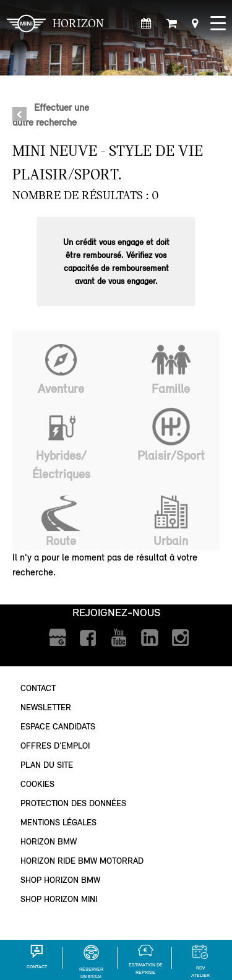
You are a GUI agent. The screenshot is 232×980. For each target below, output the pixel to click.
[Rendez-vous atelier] (146, 24)
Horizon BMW (49, 842)
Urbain (171, 520)
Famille (171, 368)
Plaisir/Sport (171, 435)
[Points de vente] (195, 24)
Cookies (37, 784)
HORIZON (55, 24)
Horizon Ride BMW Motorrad (82, 861)
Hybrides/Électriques (61, 444)
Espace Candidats (58, 727)
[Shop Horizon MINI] (172, 24)
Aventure (61, 368)
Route (61, 520)
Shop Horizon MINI (59, 899)
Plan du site (47, 765)
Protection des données (73, 803)
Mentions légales (58, 823)
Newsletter (46, 707)
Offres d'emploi (55, 746)
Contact (38, 688)
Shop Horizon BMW (60, 880)
